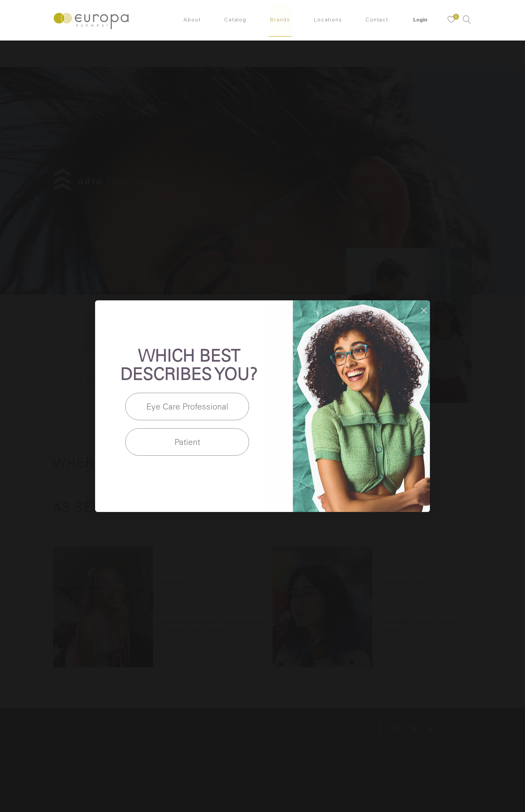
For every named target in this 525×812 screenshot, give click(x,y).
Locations (329, 22)
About (191, 22)
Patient (187, 442)
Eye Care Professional (187, 406)
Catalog (235, 22)
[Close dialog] (424, 310)
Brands (280, 22)
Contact (379, 22)
